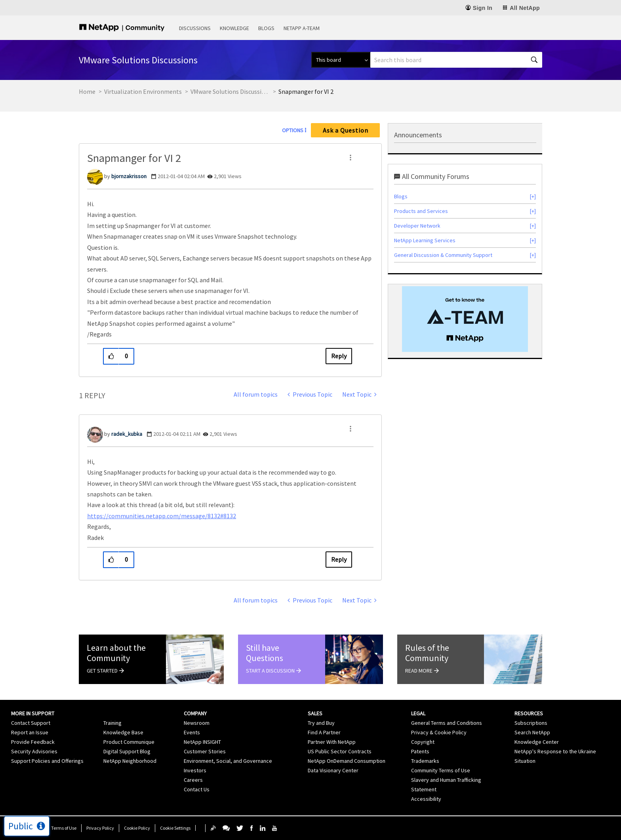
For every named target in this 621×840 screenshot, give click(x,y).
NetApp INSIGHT (202, 742)
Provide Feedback (33, 742)
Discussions (195, 28)
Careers (193, 780)
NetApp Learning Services (425, 240)
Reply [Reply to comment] (339, 559)
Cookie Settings (175, 828)
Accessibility (426, 799)
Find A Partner (324, 732)
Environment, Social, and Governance (228, 761)
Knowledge (234, 28)
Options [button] (293, 130)
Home (87, 91)
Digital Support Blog (127, 751)
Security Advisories (34, 751)
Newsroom (197, 723)
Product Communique (129, 742)
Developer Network (417, 226)
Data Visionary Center (333, 770)
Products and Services (421, 211)
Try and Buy (321, 723)
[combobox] (456, 60)
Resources (529, 713)
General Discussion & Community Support (443, 255)
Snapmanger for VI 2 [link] (306, 91)
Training (112, 723)
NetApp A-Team (302, 28)
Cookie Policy (137, 828)
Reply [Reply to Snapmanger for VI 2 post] (339, 356)
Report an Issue (30, 732)
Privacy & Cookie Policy (439, 732)
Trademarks (425, 761)
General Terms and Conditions (447, 723)
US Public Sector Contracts (340, 751)
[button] (351, 158)
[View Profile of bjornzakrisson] (129, 176)
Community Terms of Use (441, 770)
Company (195, 713)
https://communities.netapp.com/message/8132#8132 (162, 516)
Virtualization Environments (143, 91)
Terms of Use (64, 828)
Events (192, 732)
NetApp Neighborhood (130, 761)
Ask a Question (346, 130)
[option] (465, 319)
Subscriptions (531, 723)
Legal (418, 713)
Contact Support (31, 723)
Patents (420, 751)
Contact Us (197, 789)
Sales (315, 713)
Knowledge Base (123, 732)
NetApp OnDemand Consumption (347, 761)
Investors (195, 770)
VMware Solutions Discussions (230, 91)
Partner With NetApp (332, 742)
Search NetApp (532, 732)
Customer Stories (205, 751)
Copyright (423, 742)
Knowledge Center (537, 742)
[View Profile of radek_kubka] (127, 434)
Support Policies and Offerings (47, 761)
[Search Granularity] (341, 60)
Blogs (266, 28)
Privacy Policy (100, 828)
